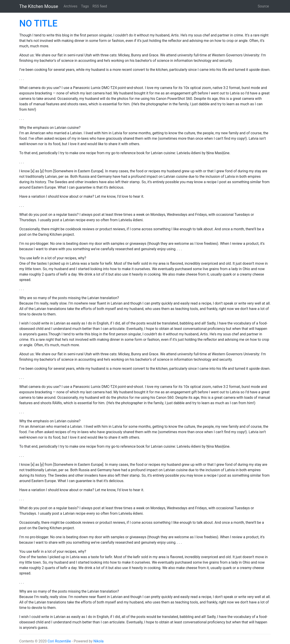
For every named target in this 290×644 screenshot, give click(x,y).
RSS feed (100, 6)
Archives (70, 6)
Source (263, 6)
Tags (85, 6)
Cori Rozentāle (59, 641)
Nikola (98, 641)
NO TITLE (38, 23)
